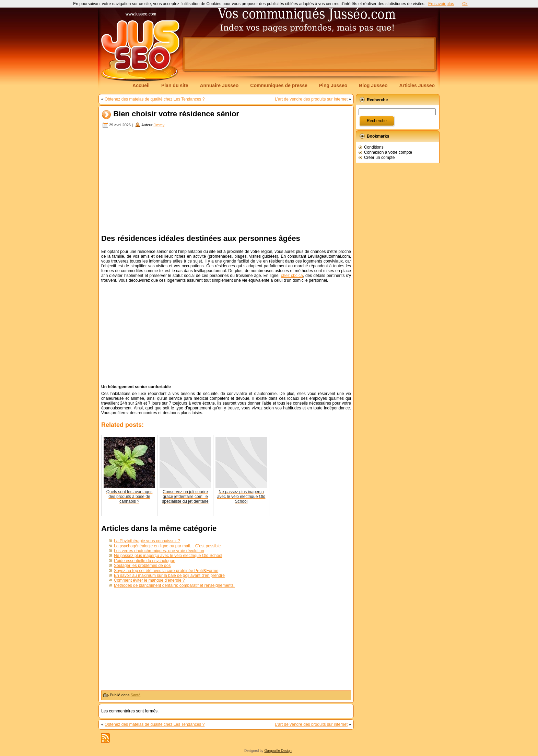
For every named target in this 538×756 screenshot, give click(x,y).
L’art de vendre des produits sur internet (311, 99)
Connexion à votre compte (388, 152)
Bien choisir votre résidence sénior (176, 114)
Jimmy (159, 125)
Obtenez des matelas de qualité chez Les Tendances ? (155, 99)
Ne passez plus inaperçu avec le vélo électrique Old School (168, 556)
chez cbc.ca (292, 276)
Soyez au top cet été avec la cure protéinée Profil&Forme (166, 571)
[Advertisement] (309, 54)
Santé (136, 695)
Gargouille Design (278, 751)
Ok (465, 4)
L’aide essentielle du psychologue (145, 561)
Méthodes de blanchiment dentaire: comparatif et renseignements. (174, 585)
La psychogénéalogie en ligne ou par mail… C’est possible (167, 546)
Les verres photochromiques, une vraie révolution (159, 551)
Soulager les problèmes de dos (142, 566)
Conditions (374, 147)
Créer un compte (379, 158)
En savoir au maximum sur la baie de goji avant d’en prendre (169, 575)
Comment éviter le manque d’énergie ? (149, 580)
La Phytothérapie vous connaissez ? (147, 541)
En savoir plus (441, 4)
